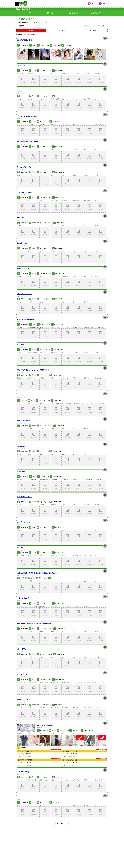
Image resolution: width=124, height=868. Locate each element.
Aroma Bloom (23, 700)
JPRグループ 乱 (23, 772)
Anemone (21, 446)
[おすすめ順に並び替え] (93, 30)
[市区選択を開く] (102, 26)
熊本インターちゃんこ (25, 421)
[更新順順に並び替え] (31, 30)
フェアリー (21, 395)
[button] (23, 55)
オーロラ (20, 218)
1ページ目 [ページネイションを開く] (62, 823)
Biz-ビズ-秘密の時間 (25, 40)
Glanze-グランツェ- (25, 167)
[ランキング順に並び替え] (62, 30)
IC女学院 (20, 345)
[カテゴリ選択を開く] (89, 26)
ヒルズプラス (22, 674)
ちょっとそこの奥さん (45, 725)
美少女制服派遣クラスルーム (28, 142)
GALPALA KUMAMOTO (26, 319)
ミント (20, 91)
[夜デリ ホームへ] (22, 4)
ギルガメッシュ (23, 66)
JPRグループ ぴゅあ (25, 192)
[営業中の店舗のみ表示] (18, 26)
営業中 (21, 26)
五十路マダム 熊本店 (25, 497)
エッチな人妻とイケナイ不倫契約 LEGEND (33, 370)
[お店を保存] (105, 38)
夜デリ (18, 9)
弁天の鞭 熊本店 (23, 598)
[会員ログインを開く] (92, 4)
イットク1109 (22, 548)
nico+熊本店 (22, 649)
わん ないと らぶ (23, 522)
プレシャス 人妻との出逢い (27, 116)
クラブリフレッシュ (25, 294)
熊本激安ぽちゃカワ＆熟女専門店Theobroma (34, 624)
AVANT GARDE (23, 268)
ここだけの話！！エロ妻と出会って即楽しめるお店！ (37, 573)
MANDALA (21, 471)
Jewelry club (22, 243)
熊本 (23, 9)
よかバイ (20, 797)
